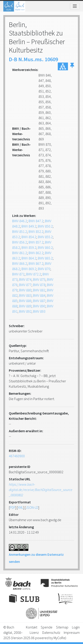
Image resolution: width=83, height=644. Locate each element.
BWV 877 (25, 285)
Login (76, 627)
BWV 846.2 (20, 221)
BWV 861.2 (20, 253)
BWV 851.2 (20, 232)
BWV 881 (39, 290)
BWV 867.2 (36, 263)
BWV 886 (25, 301)
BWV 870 (44, 269)
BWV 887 (39, 301)
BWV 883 (25, 295)
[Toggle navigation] (75, 6)
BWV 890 (39, 306)
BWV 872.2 (34, 274)
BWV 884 (39, 295)
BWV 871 (18, 274)
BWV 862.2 (36, 253)
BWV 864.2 (29, 258)
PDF (13, 507)
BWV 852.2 (36, 232)
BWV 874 (25, 279)
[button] (72, 66)
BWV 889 (25, 306)
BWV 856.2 (20, 242)
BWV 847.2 (36, 221)
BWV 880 (25, 290)
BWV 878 (39, 285)
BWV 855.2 (45, 237)
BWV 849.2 (29, 226)
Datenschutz (51, 632)
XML (20, 507)
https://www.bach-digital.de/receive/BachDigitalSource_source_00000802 (41, 490)
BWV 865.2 (45, 258)
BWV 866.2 (20, 263)
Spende (47, 627)
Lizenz (34, 632)
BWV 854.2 (29, 237)
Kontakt (32, 627)
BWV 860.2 (45, 247)
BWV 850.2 (45, 226)
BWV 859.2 (29, 247)
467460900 (17, 456)
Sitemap (62, 627)
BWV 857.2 (36, 242)
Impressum (72, 632)
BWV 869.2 (29, 269)
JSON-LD (32, 507)
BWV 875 (39, 279)
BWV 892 (25, 311)
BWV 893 (39, 311)
